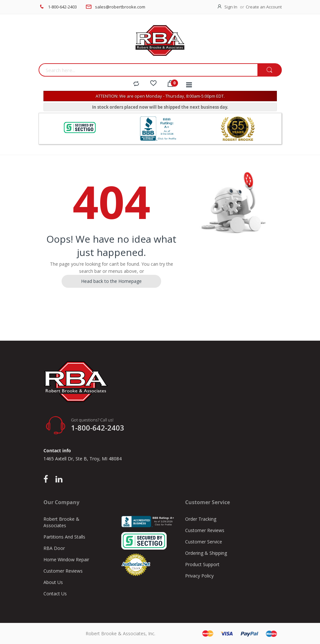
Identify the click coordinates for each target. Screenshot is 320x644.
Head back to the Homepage (111, 281)
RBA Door (54, 548)
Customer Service (204, 542)
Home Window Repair (66, 559)
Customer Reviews (63, 571)
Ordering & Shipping (206, 553)
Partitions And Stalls (64, 537)
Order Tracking (201, 519)
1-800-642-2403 (62, 7)
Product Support (202, 564)
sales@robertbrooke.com (120, 7)
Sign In (231, 7)
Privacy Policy (199, 576)
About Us (53, 582)
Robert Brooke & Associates (61, 522)
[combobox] (148, 70)
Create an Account (264, 7)
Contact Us (55, 594)
